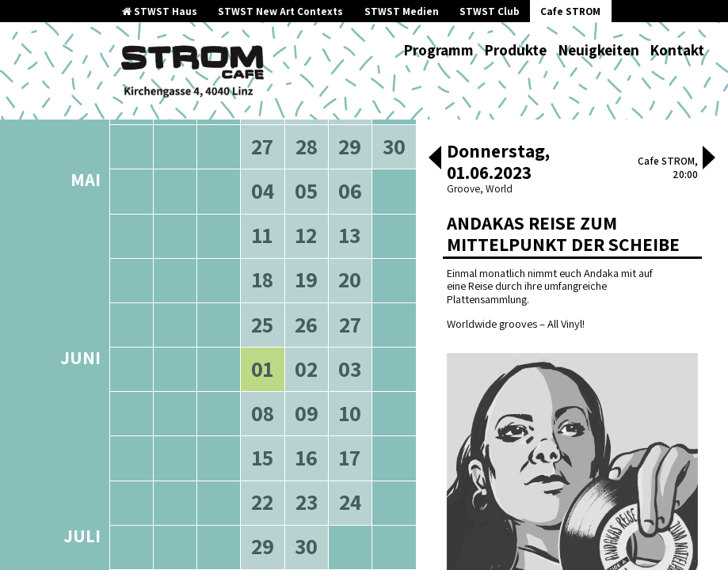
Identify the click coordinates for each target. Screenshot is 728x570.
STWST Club (490, 11)
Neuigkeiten (598, 50)
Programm (438, 50)
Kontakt (677, 50)
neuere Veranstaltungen (317, 207)
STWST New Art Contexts (280, 11)
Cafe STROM (570, 11)
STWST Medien (402, 11)
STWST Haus (160, 11)
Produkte (515, 50)
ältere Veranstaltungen (174, 207)
